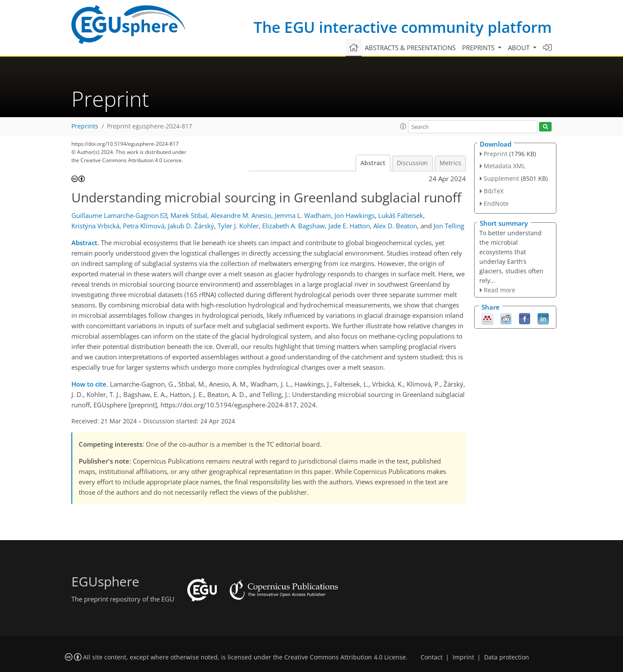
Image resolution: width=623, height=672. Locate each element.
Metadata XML (504, 166)
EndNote (496, 203)
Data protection (507, 657)
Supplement (501, 178)
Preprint (496, 154)
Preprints (85, 126)
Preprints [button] (479, 48)
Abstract (373, 163)
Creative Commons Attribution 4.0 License (345, 657)
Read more (499, 290)
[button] (403, 126)
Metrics (450, 163)
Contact (432, 657)
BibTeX (494, 191)
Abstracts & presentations (410, 48)
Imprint (463, 657)
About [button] (520, 48)
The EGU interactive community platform (403, 27)
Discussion (412, 163)
